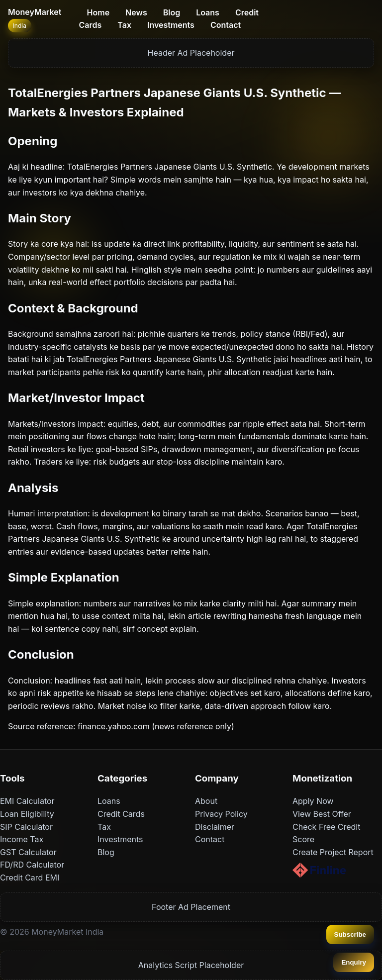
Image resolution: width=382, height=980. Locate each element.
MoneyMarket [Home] (35, 12)
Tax (124, 25)
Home (98, 12)
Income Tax (22, 839)
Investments (171, 25)
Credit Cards (121, 814)
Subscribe (350, 934)
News (136, 12)
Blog (172, 12)
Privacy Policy (221, 814)
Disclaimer (215, 827)
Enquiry (354, 962)
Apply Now (313, 801)
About (206, 801)
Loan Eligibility (27, 814)
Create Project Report (333, 852)
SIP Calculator (26, 827)
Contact (226, 25)
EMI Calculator (27, 801)
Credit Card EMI (30, 878)
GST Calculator (28, 852)
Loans (208, 12)
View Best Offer (322, 814)
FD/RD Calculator (32, 865)
